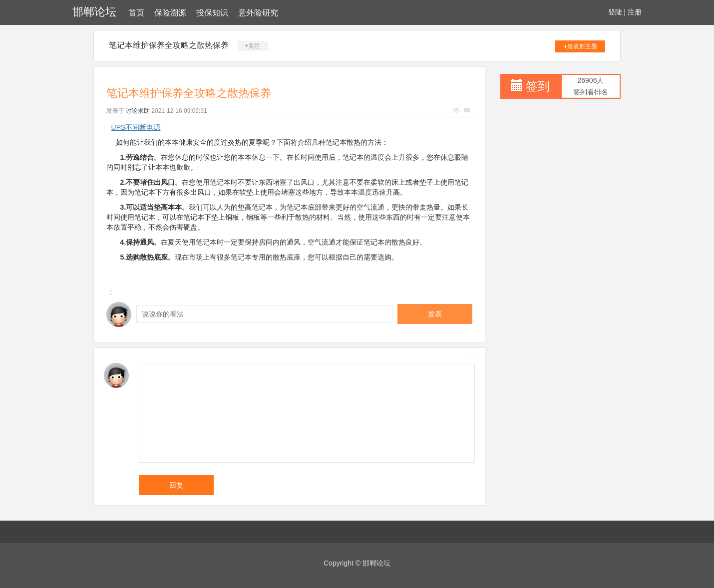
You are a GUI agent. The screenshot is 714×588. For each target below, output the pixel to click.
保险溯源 (170, 13)
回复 (176, 485)
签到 (538, 86)
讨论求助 (138, 111)
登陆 (615, 12)
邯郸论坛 (94, 12)
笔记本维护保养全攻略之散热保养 (169, 45)
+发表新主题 (580, 46)
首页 (136, 13)
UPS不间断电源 (136, 127)
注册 (635, 12)
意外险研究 (258, 13)
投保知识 (212, 13)
